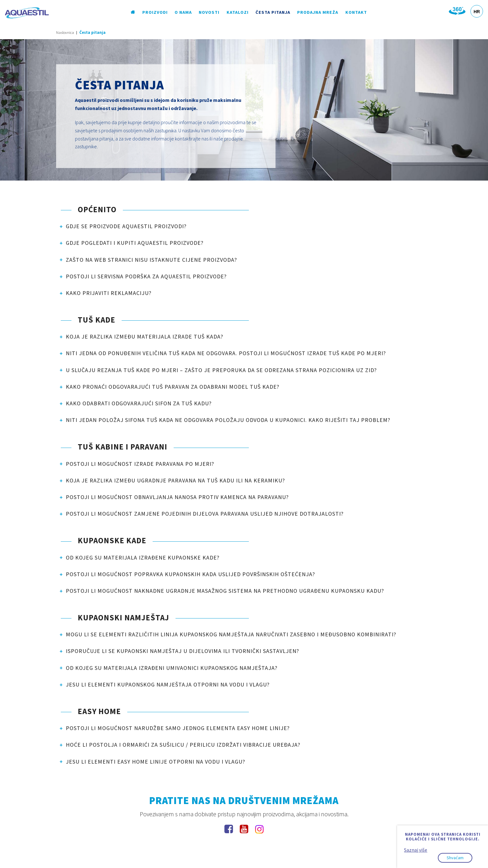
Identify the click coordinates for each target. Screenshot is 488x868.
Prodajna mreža (318, 12)
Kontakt (356, 12)
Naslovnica (65, 32)
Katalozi (238, 12)
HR (477, 12)
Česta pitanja (273, 12)
